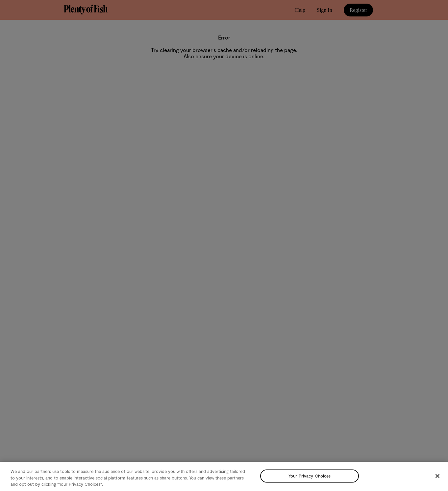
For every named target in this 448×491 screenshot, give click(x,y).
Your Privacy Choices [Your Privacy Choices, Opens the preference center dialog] (310, 476)
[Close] (437, 476)
